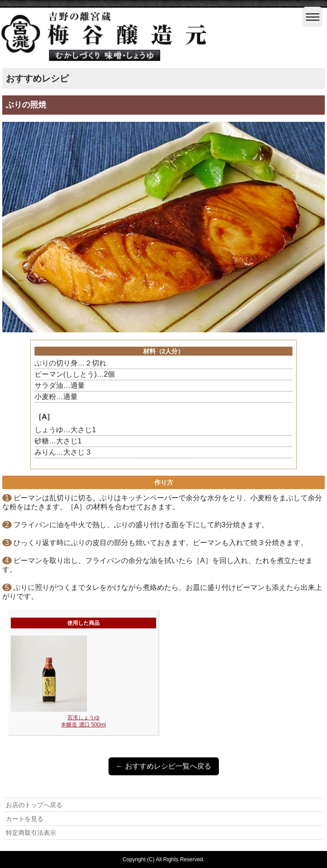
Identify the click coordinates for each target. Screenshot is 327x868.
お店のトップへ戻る (34, 805)
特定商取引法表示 (31, 833)
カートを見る (25, 819)
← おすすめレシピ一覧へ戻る (163, 766)
